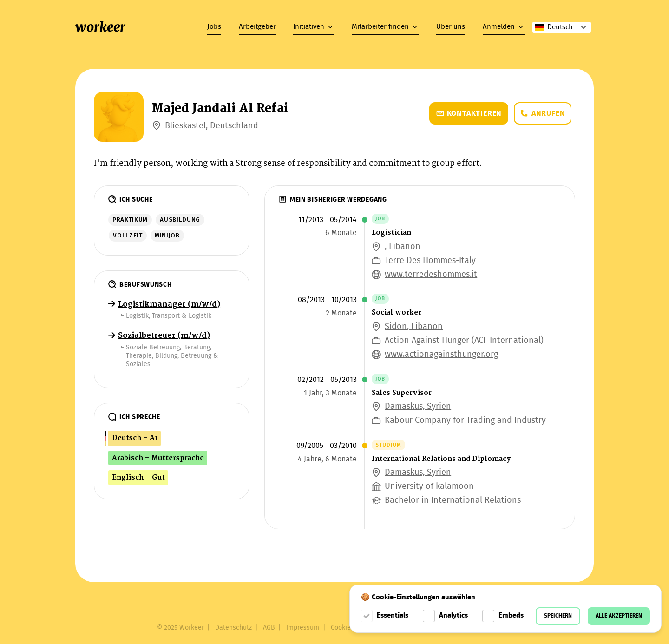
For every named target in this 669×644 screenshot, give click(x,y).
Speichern (558, 616)
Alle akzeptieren (619, 616)
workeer (100, 27)
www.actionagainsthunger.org (441, 355)
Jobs (214, 27)
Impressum (303, 628)
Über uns (451, 27)
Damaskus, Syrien (418, 407)
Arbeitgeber (257, 27)
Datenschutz (233, 628)
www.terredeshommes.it (431, 275)
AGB (269, 628)
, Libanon (403, 247)
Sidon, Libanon (414, 327)
